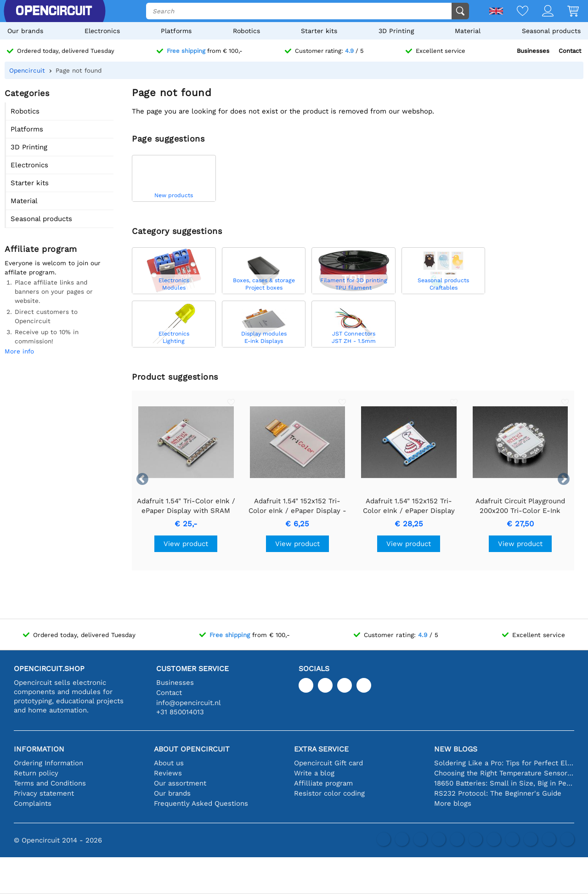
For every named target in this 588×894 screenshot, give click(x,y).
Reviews (168, 773)
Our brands (25, 31)
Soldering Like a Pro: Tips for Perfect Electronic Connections (504, 763)
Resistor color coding (329, 793)
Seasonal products (551, 31)
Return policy (36, 773)
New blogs (456, 749)
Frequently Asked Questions (201, 803)
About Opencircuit (192, 749)
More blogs (453, 803)
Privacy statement (44, 793)
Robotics (246, 31)
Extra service (321, 749)
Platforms (176, 31)
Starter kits (319, 31)
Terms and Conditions (50, 783)
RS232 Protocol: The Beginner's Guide (498, 793)
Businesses (533, 51)
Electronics (102, 31)
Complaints (33, 803)
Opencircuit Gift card (328, 763)
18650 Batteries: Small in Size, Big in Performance (504, 783)
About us (169, 763)
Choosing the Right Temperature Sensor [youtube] (504, 773)
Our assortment (180, 783)
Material (468, 31)
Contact (570, 51)
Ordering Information (48, 763)
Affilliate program (323, 783)
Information (39, 749)
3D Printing (396, 31)
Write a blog (314, 773)
